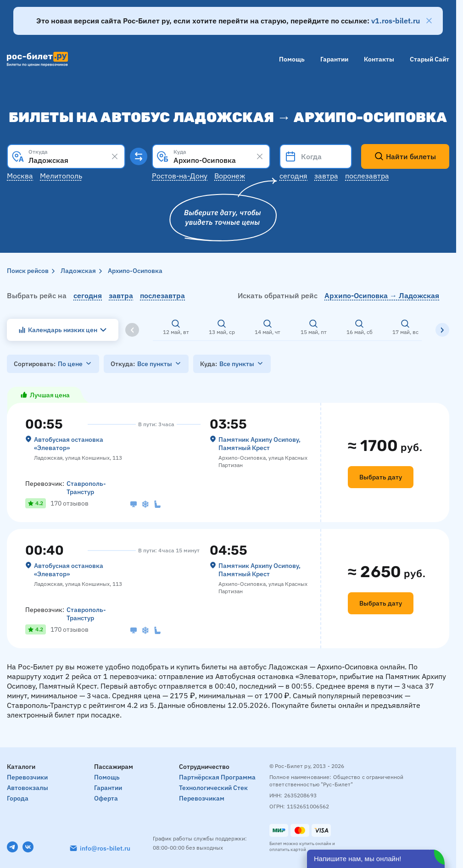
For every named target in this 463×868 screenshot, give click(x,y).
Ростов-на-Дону (180, 176)
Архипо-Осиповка (135, 271)
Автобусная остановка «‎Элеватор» (69, 444)
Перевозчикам (202, 798)
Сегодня (293, 176)
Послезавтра (367, 176)
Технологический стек (213, 788)
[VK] (28, 847)
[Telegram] (12, 847)
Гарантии (334, 59)
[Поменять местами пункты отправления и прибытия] (139, 156)
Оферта (106, 798)
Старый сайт (430, 59)
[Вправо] (442, 330)
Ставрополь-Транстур (86, 488)
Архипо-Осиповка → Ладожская (382, 295)
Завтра (326, 176)
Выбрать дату (381, 477)
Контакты (379, 59)
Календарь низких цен (63, 330)
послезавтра (162, 295)
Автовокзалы (28, 788)
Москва (20, 176)
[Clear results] (115, 156)
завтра (121, 295)
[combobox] (66, 156)
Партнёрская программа (217, 777)
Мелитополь (61, 176)
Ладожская (78, 271)
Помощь (292, 59)
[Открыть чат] (376, 859)
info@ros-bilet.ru (105, 848)
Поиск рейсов (28, 271)
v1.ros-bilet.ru (396, 21)
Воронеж (230, 176)
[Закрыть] (429, 21)
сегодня (88, 295)
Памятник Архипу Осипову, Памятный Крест (259, 444)
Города (18, 798)
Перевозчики (27, 777)
